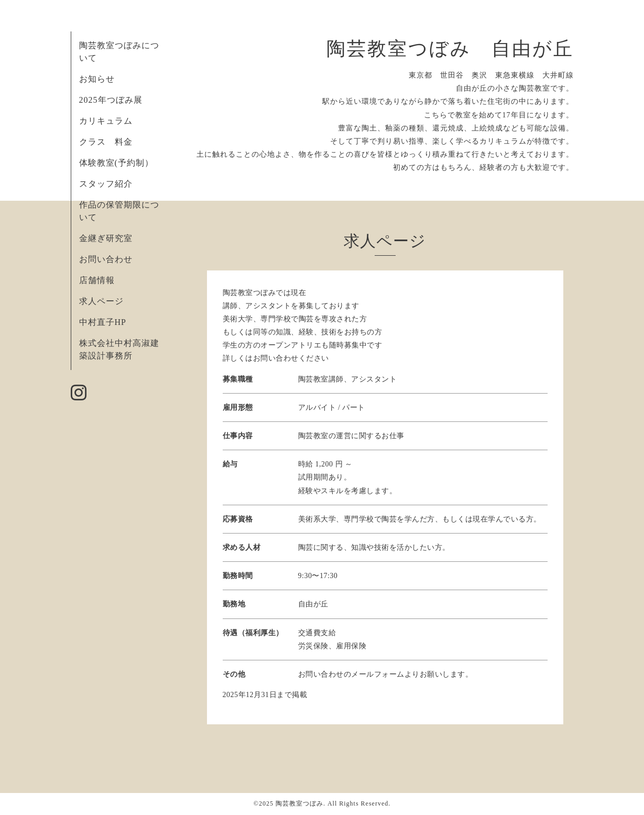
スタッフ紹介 (106, 184)
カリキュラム (106, 121)
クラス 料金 (110, 142)
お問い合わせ (106, 259)
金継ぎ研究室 (106, 238)
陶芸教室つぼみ (299, 803)
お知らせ (97, 79)
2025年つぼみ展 (111, 100)
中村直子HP (103, 322)
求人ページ (101, 301)
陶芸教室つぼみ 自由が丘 (450, 49)
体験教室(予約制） (116, 163)
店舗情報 (97, 280)
